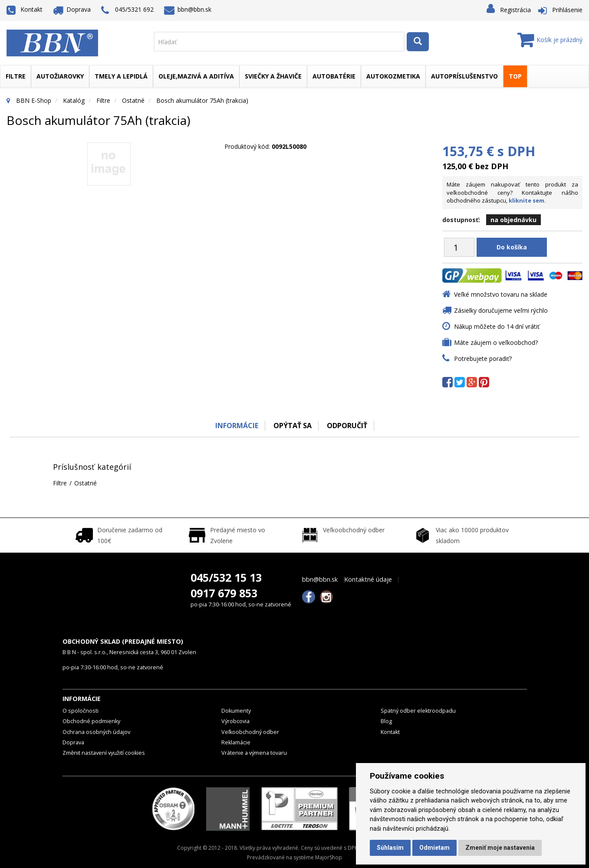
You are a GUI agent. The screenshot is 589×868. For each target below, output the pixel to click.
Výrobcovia (235, 721)
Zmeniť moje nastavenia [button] (500, 848)
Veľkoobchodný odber (250, 732)
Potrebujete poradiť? (483, 359)
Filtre (16, 76)
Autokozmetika (393, 76)
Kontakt (25, 9)
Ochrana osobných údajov (96, 732)
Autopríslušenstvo (464, 76)
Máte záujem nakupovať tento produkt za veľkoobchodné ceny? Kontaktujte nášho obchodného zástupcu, (512, 192)
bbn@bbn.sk (188, 9)
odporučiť (347, 426)
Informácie (237, 426)
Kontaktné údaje (368, 580)
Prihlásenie (567, 10)
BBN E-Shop (34, 100)
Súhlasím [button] (390, 848)
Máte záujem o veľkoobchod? (496, 342)
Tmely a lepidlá (121, 76)
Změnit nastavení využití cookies (104, 753)
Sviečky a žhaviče (273, 76)
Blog (386, 721)
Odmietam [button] (434, 848)
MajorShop (329, 857)
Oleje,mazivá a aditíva (196, 76)
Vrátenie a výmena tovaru (254, 753)
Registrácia (515, 10)
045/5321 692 (127, 10)
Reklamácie (236, 742)
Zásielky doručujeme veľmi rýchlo (501, 310)
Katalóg (74, 100)
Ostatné (133, 100)
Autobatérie (334, 76)
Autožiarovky (60, 76)
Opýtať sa (293, 426)
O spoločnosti (81, 711)
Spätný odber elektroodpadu (418, 711)
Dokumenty (236, 711)
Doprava (72, 9)
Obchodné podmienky (91, 721)
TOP (515, 76)
